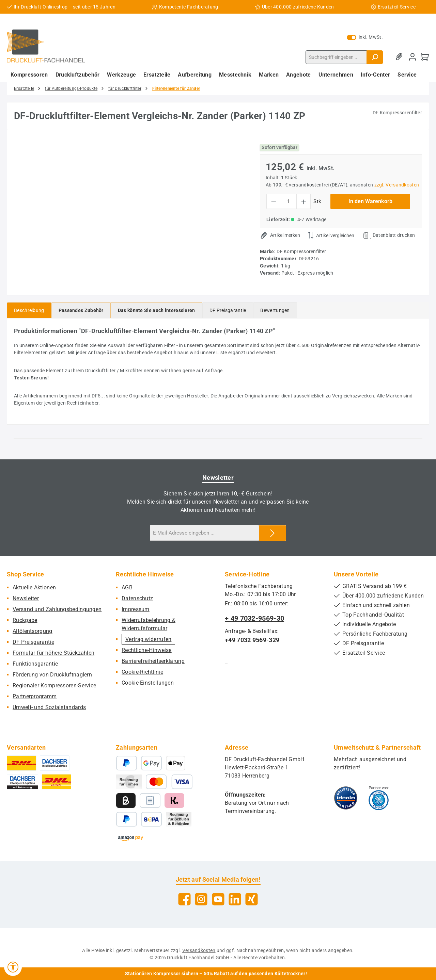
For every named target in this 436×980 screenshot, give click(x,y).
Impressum (136, 609)
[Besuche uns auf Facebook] (184, 899)
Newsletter (26, 598)
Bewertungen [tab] (275, 310)
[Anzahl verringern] (274, 201)
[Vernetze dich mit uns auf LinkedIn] (235, 899)
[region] (130, 210)
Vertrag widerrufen (148, 639)
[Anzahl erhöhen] (304, 201)
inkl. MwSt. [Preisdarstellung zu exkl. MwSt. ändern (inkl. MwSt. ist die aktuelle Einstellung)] (365, 37)
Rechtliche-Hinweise (147, 650)
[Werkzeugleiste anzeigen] (13, 967)
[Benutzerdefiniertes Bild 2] (379, 798)
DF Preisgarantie (33, 642)
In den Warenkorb (370, 201)
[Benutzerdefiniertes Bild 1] (346, 798)
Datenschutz (137, 598)
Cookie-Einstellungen (148, 683)
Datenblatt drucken (394, 235)
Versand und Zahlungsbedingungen (57, 609)
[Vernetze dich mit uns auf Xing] (252, 899)
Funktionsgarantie (35, 664)
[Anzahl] (289, 201)
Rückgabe (25, 620)
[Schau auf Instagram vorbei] (201, 899)
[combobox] (336, 57)
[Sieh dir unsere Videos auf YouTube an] (218, 899)
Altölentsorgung (33, 631)
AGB (127, 587)
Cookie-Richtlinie (142, 672)
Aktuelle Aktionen (34, 587)
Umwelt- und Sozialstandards (49, 707)
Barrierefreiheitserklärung (153, 661)
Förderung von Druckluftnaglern (52, 675)
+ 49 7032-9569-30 (254, 618)
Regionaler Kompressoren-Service (54, 685)
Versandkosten (199, 950)
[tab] (29, 310)
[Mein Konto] (412, 57)
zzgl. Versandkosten (397, 185)
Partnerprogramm (35, 696)
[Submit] (272, 533)
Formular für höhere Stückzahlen (53, 653)
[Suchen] (375, 57)
